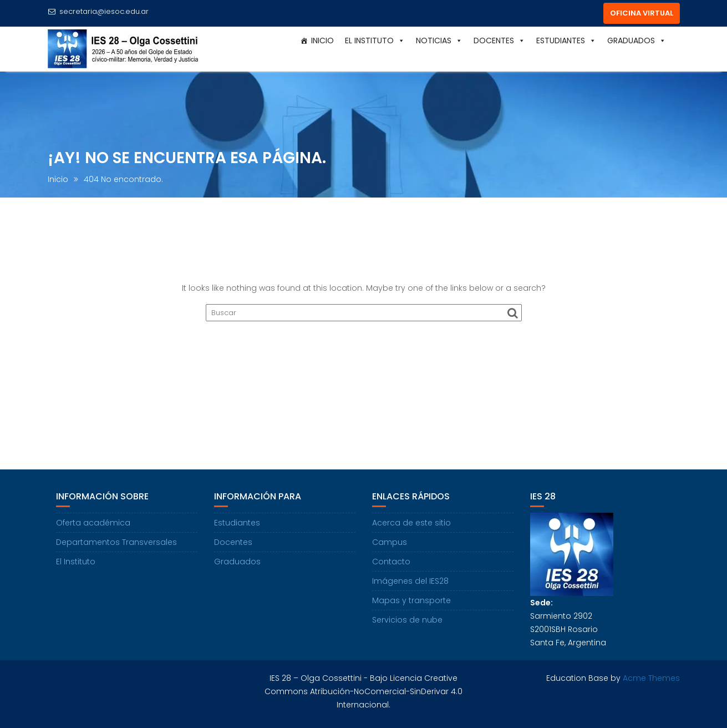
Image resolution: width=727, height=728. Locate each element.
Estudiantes (566, 41)
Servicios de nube (407, 620)
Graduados (637, 41)
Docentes (499, 41)
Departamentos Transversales (116, 542)
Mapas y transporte (411, 600)
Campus (390, 542)
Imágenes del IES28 (410, 581)
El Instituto (375, 41)
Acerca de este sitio (411, 523)
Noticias (439, 41)
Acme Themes (651, 678)
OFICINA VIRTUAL (642, 13)
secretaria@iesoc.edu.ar (98, 11)
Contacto (391, 562)
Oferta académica (93, 523)
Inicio (322, 41)
